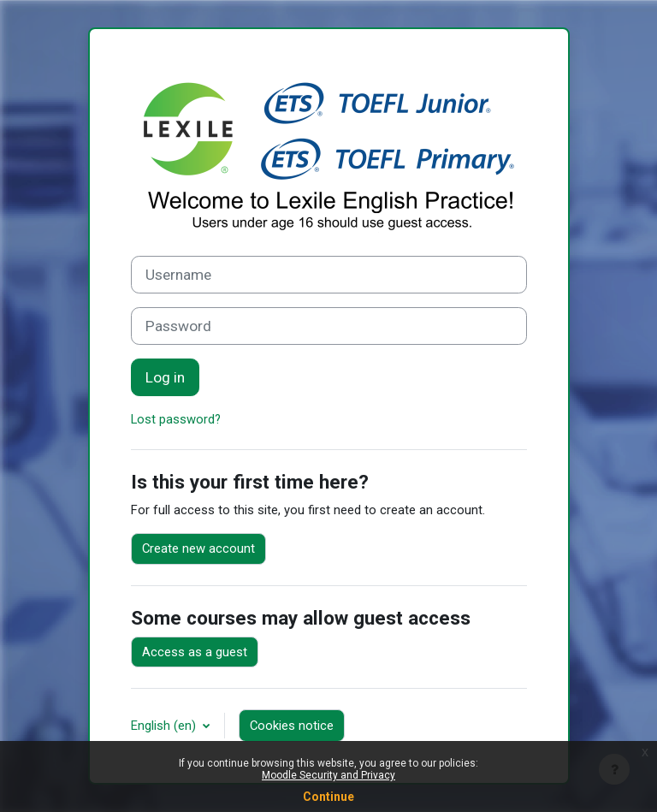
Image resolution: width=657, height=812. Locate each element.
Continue (328, 797)
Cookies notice (292, 726)
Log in (165, 377)
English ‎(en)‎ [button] (165, 726)
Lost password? (176, 419)
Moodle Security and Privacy (328, 775)
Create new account (198, 548)
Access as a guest (195, 652)
